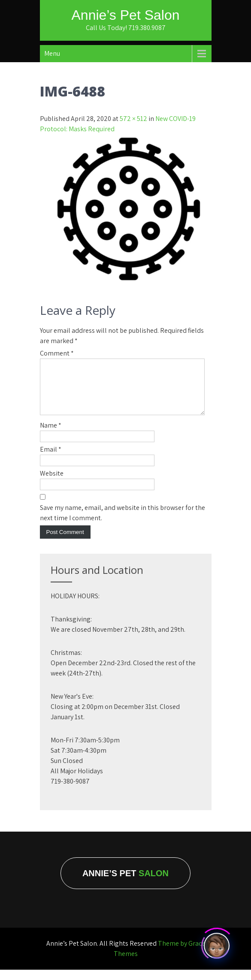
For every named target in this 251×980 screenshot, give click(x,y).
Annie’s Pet (125, 884)
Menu (52, 53)
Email (51, 460)
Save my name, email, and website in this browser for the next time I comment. (122, 523)
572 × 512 (133, 119)
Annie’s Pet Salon (125, 15)
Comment (57, 353)
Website (52, 484)
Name (51, 436)
